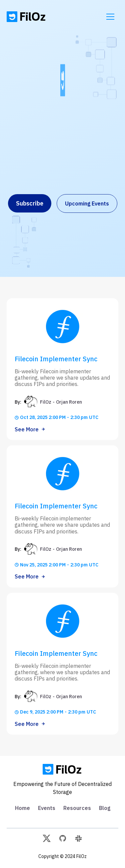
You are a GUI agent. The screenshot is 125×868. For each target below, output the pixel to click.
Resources (77, 808)
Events (47, 808)
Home (22, 808)
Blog (105, 808)
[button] (110, 17)
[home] (27, 17)
